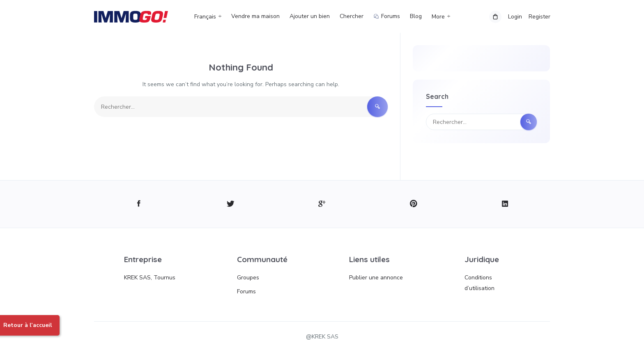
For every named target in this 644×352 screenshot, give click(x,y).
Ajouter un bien (310, 16)
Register (539, 17)
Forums (246, 291)
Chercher (352, 16)
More (438, 17)
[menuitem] (210, 17)
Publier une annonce (376, 278)
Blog (416, 16)
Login (515, 17)
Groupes (248, 278)
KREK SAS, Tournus (150, 278)
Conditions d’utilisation (480, 283)
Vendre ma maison (255, 16)
